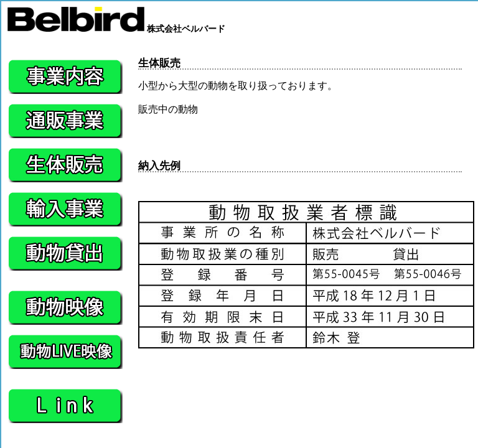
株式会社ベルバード (116, 29)
